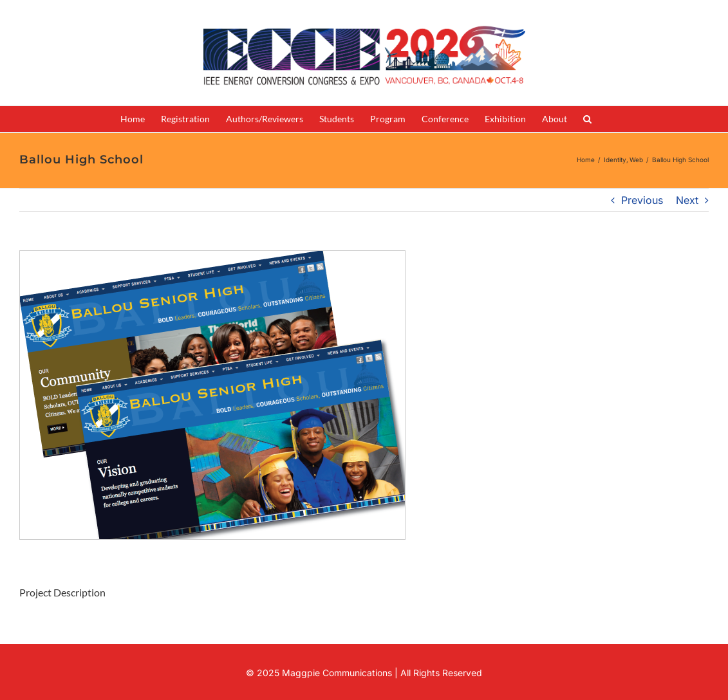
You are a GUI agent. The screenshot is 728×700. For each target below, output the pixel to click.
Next (687, 200)
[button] (587, 119)
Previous (642, 200)
